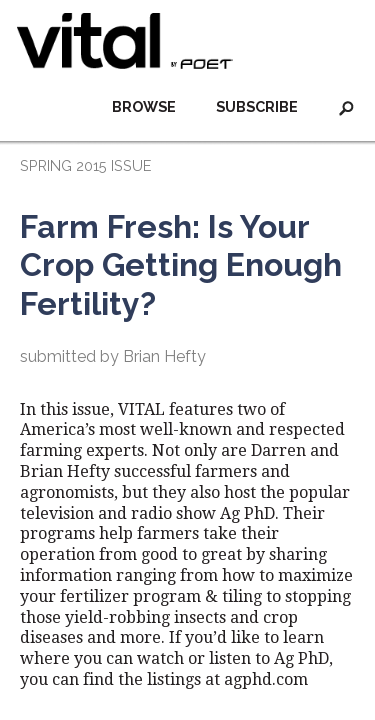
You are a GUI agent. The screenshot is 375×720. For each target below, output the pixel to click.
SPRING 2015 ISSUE (85, 165)
